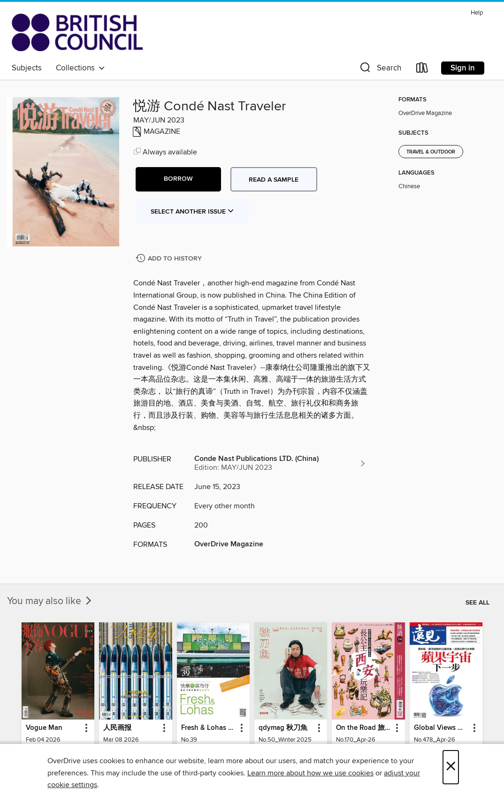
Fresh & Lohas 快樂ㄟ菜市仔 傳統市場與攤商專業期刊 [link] (209, 728)
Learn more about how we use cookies (310, 773)
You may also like (50, 601)
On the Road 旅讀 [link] (364, 728)
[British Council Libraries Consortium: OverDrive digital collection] (77, 32)
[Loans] (422, 70)
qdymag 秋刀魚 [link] (283, 728)
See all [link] (477, 603)
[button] (380, 70)
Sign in (463, 68)
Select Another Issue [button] (192, 212)
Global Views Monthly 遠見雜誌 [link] (442, 728)
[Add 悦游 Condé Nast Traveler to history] (170, 259)
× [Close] (451, 767)
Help (477, 13)
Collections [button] (80, 68)
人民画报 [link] (117, 728)
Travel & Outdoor (431, 152)
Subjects (27, 68)
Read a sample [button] (274, 180)
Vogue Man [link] (44, 728)
